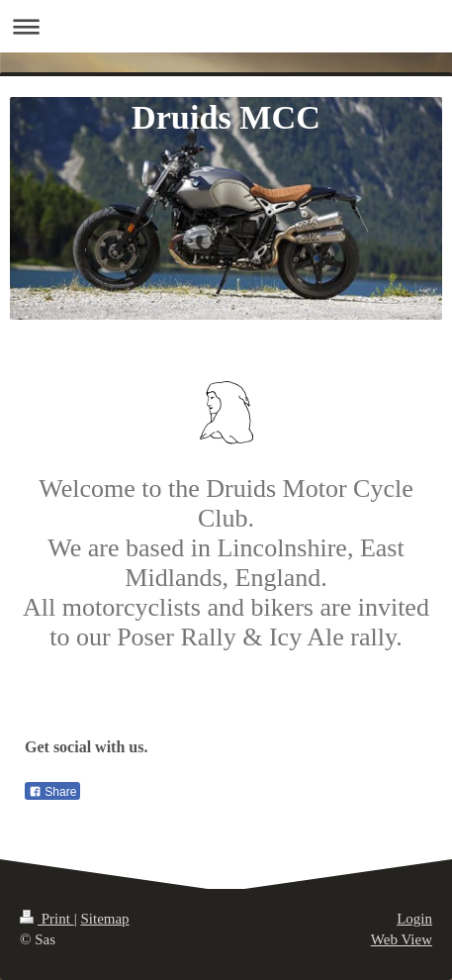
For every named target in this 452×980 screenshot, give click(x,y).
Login (414, 919)
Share (52, 792)
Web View (402, 939)
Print (47, 919)
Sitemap (104, 919)
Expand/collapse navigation (226, 26)
